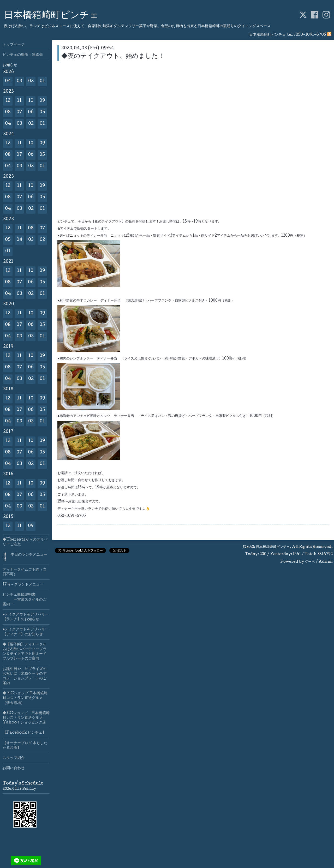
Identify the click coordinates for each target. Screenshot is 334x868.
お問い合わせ (14, 768)
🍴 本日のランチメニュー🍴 (25, 557)
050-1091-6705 (311, 35)
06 (31, 112)
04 (8, 81)
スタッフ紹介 (14, 758)
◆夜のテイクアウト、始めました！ (113, 56)
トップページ (14, 45)
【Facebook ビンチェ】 (24, 733)
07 (19, 112)
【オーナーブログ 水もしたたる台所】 (25, 746)
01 (42, 81)
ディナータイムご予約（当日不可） (25, 572)
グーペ (310, 562)
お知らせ (10, 65)
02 (31, 81)
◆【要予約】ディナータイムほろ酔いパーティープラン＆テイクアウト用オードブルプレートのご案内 (25, 652)
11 (19, 101)
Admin (326, 562)
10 (31, 101)
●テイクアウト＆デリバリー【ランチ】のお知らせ (26, 617)
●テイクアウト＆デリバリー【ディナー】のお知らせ (26, 632)
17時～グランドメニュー (23, 585)
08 (8, 112)
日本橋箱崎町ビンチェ (51, 16)
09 (42, 101)
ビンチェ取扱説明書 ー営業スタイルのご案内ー (25, 600)
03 (19, 81)
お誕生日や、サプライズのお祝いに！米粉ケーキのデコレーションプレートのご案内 (25, 676)
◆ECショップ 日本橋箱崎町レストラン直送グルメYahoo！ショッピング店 (26, 718)
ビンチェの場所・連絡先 (23, 55)
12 (8, 101)
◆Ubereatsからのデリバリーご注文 (25, 542)
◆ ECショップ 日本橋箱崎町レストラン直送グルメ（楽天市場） (25, 698)
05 (42, 112)
